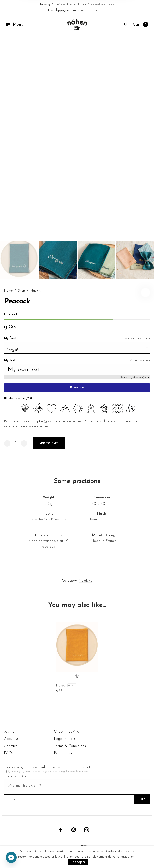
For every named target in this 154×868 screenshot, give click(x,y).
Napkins (36, 291)
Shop (21, 291)
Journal (10, 732)
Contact (10, 746)
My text (10, 365)
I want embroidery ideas (137, 343)
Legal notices (65, 739)
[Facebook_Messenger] (11, 858)
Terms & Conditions (70, 746)
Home (8, 291)
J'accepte (78, 862)
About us (11, 739)
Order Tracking (67, 732)
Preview (77, 393)
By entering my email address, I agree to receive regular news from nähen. (48, 772)
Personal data (65, 753)
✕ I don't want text (140, 366)
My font (10, 343)
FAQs (9, 753)
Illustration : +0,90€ (19, 404)
